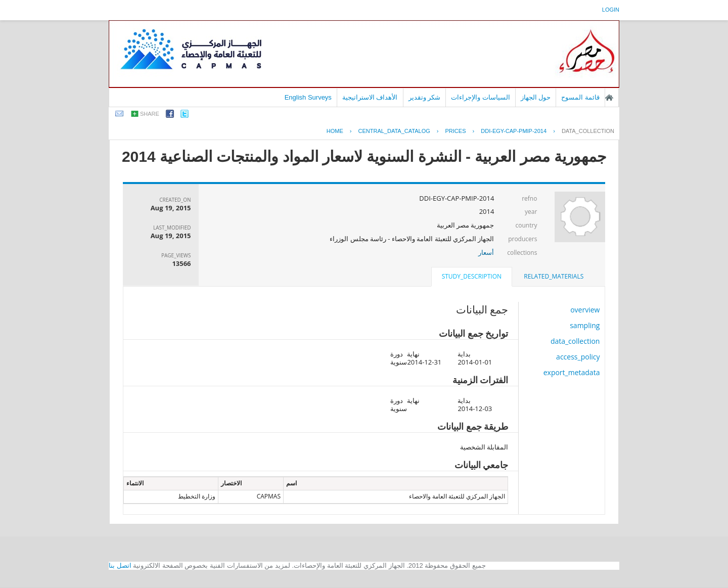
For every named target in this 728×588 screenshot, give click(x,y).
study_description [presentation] (472, 276)
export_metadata (572, 372)
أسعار (486, 252)
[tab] (554, 277)
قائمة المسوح (580, 97)
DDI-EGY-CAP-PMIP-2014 (514, 131)
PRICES (456, 131)
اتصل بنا (120, 566)
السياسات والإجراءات (481, 97)
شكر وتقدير (425, 97)
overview (585, 310)
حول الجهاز (536, 97)
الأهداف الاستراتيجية (370, 97)
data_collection (588, 131)
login (611, 10)
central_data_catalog (394, 131)
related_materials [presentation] (554, 276)
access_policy (578, 357)
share (150, 114)
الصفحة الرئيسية (609, 98)
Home (335, 131)
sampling (585, 325)
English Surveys (308, 97)
